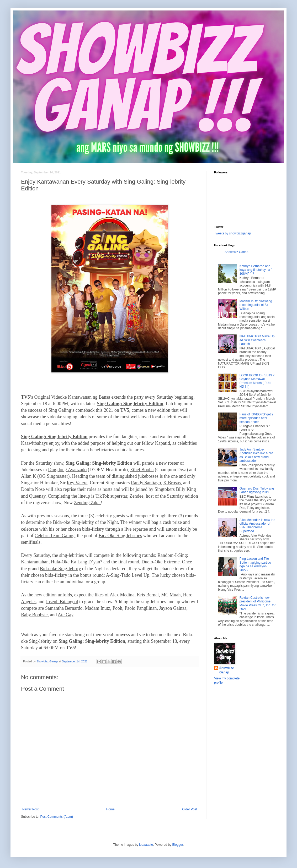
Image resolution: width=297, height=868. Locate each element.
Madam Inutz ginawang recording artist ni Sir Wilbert (256, 305)
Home (110, 809)
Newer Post (30, 809)
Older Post (190, 809)
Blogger (177, 845)
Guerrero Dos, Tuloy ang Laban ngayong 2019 (257, 490)
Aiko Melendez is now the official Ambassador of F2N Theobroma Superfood (257, 526)
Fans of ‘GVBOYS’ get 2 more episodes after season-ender (256, 418)
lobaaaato (146, 845)
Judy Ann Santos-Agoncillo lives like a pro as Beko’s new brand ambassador (256, 455)
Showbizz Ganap (237, 252)
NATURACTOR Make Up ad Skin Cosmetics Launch (257, 340)
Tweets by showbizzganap (232, 233)
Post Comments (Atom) (57, 817)
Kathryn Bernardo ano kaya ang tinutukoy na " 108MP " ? (256, 270)
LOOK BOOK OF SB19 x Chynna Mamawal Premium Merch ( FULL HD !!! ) (257, 381)
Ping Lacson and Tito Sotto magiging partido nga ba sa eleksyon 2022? (255, 564)
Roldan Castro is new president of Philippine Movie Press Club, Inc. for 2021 (258, 603)
